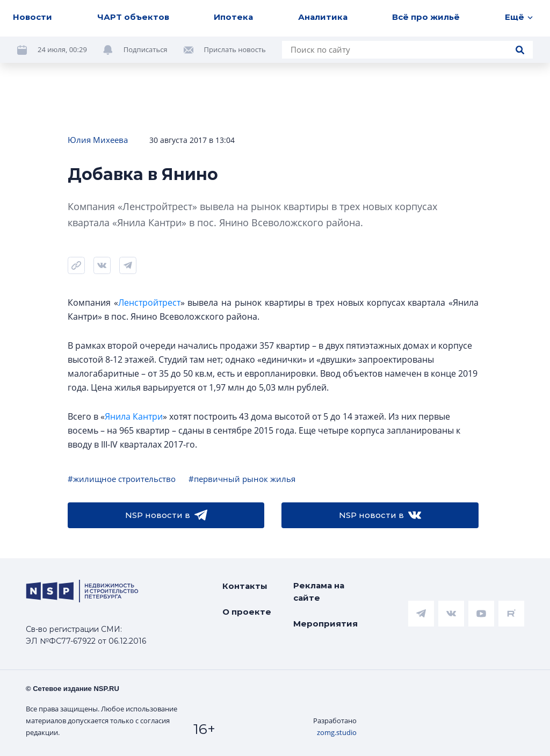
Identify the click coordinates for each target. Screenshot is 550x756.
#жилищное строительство (122, 479)
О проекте (247, 612)
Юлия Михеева (98, 140)
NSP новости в (166, 515)
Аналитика (323, 17)
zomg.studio (337, 732)
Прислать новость (235, 49)
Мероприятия (325, 624)
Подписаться (146, 49)
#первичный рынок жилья (242, 479)
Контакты (245, 586)
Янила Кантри (134, 416)
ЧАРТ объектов (133, 17)
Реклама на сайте (319, 592)
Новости (32, 17)
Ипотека (233, 17)
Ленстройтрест (149, 303)
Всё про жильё (426, 17)
